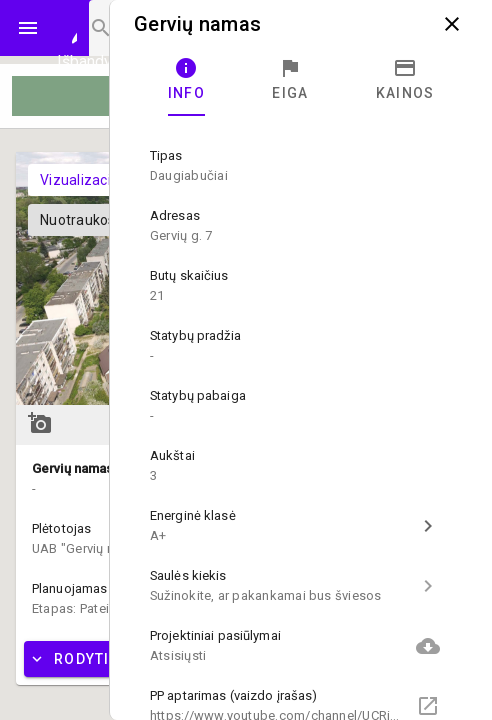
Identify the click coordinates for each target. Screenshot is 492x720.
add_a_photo (40, 423)
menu (28, 28)
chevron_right (428, 526)
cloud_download (428, 646)
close (452, 24)
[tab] (186, 80)
